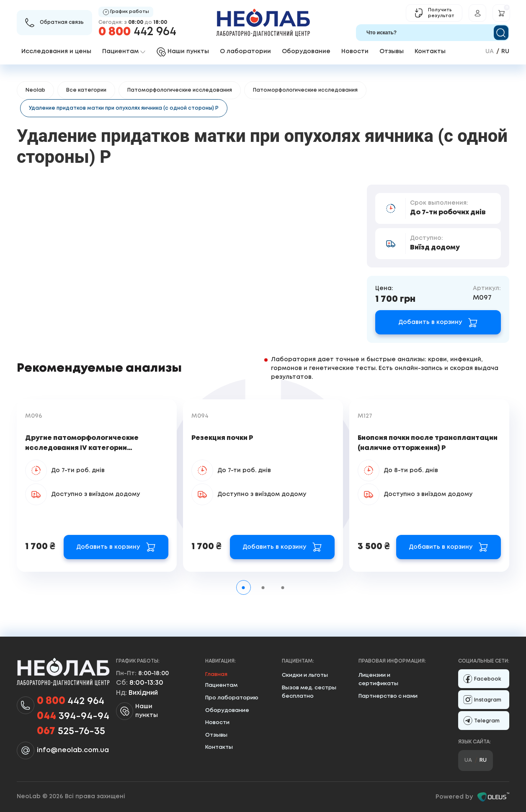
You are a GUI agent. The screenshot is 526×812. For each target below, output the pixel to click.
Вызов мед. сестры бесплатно (309, 692)
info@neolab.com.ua (73, 750)
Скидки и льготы (305, 675)
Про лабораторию (232, 698)
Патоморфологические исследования (180, 90)
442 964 (137, 32)
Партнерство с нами (388, 696)
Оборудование (306, 51)
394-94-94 (73, 717)
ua (490, 51)
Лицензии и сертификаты (378, 680)
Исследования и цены (56, 51)
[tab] (244, 587)
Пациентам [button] (124, 51)
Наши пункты (137, 711)
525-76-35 (71, 732)
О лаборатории (245, 51)
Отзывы (392, 51)
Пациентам (221, 685)
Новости (355, 51)
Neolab (35, 90)
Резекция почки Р (222, 438)
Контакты (430, 51)
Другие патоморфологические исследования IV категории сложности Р (82, 448)
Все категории (86, 90)
